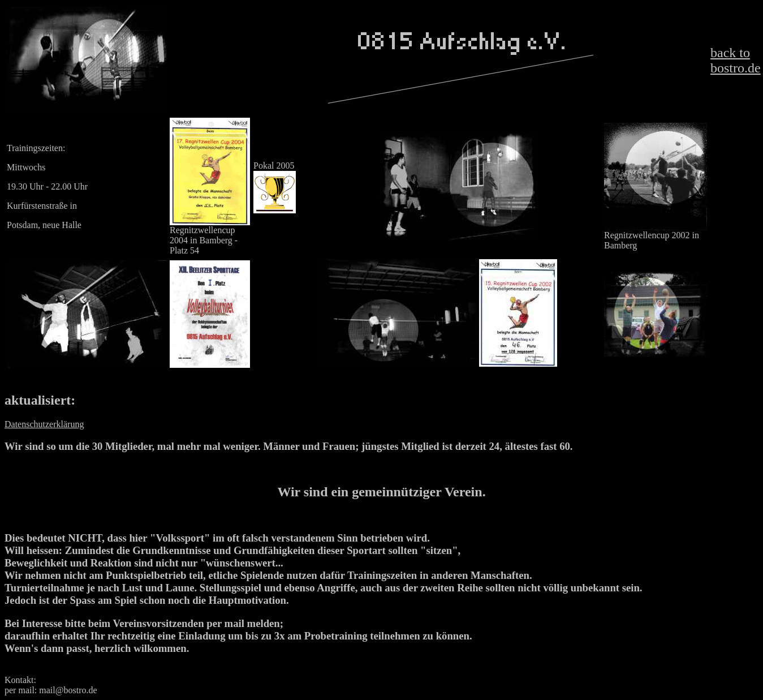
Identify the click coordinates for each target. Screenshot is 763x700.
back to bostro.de (736, 60)
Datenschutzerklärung (44, 424)
